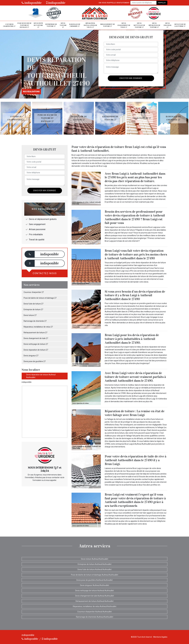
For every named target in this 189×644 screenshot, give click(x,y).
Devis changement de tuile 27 (124, 25)
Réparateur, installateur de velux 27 (90, 25)
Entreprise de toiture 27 (51, 25)
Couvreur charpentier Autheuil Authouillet (94, 612)
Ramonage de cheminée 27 (75, 25)
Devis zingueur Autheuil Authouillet (95, 585)
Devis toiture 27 (63, 25)
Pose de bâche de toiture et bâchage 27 (24, 25)
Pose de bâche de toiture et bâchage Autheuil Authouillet (95, 575)
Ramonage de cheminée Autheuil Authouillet (95, 617)
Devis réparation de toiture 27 (154, 25)
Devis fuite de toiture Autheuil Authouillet (95, 569)
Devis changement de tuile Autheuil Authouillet (95, 596)
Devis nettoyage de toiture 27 (139, 25)
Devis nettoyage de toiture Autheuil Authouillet (94, 591)
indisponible (32, 3)
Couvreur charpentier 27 (9, 25)
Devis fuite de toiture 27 (38, 25)
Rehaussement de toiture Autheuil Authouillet (95, 601)
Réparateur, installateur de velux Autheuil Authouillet (95, 606)
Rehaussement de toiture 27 (108, 25)
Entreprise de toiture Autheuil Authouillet (95, 564)
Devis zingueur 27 (167, 25)
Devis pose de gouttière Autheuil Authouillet (94, 580)
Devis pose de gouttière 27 (180, 25)
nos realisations (31, 92)
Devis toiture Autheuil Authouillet (95, 559)
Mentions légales (160, 637)
